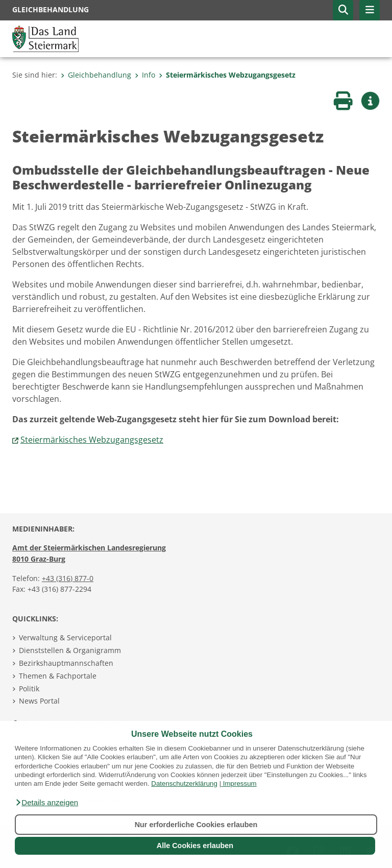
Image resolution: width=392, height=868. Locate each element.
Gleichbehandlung (96, 75)
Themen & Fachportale (58, 676)
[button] (46, 803)
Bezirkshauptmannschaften (66, 663)
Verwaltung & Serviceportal (65, 637)
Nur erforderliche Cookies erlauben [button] (196, 825)
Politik (29, 689)
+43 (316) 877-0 (68, 578)
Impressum (240, 783)
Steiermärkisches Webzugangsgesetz (227, 75)
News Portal (39, 701)
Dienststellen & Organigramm (70, 650)
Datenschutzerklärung (184, 783)
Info (145, 75)
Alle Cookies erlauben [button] (195, 846)
